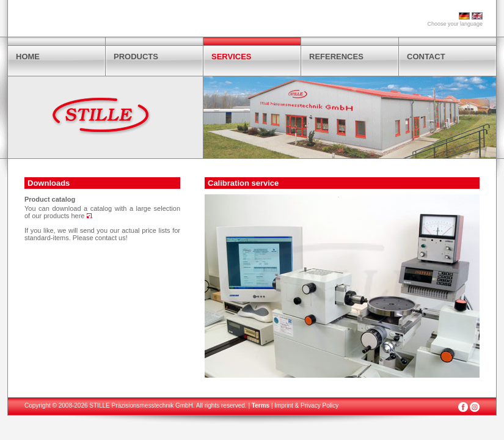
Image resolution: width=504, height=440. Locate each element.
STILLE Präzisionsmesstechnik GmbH (141, 405)
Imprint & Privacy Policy (306, 405)
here (81, 216)
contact (106, 238)
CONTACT (426, 57)
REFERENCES (336, 57)
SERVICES (232, 57)
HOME (28, 57)
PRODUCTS (136, 57)
